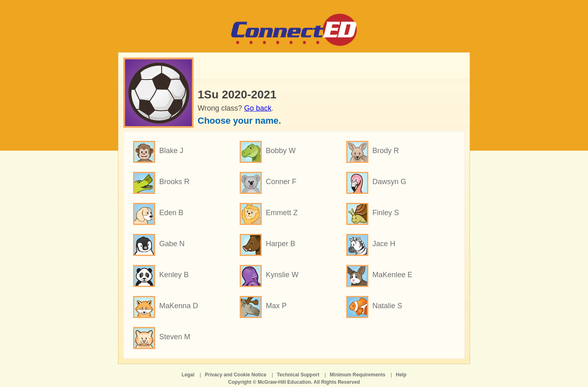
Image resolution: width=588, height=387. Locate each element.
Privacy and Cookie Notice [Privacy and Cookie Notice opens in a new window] (236, 375)
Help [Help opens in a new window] (401, 375)
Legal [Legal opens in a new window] (188, 375)
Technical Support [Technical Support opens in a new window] (298, 375)
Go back (258, 108)
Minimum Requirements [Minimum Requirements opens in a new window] (358, 375)
